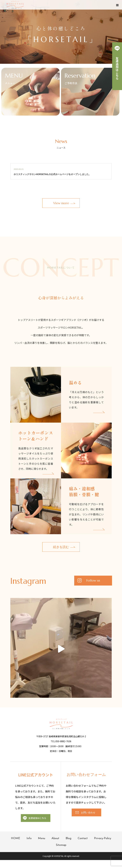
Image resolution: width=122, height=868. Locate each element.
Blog (68, 838)
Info (29, 838)
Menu (42, 838)
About (55, 838)
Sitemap (61, 845)
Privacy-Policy (103, 838)
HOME (16, 838)
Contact (83, 838)
